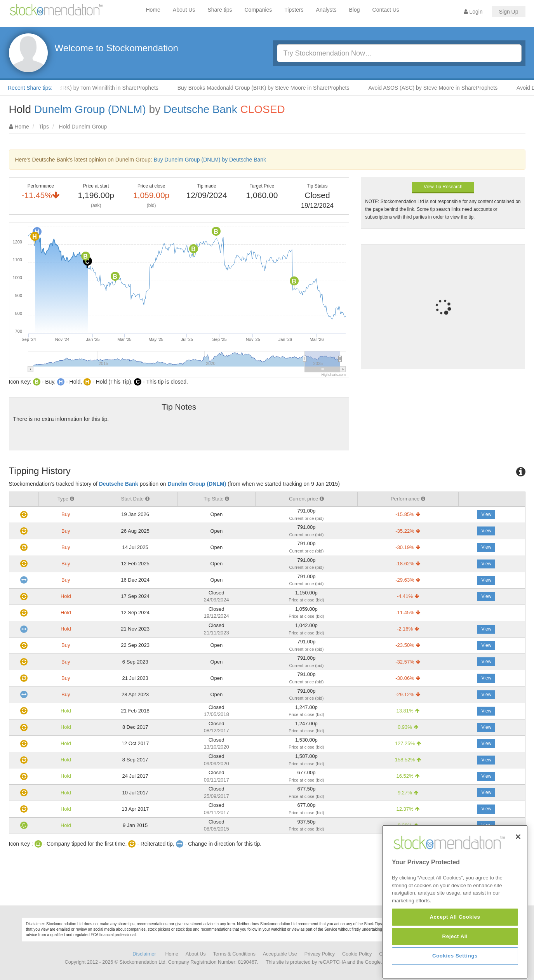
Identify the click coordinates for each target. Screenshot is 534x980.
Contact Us (386, 10)
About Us (184, 10)
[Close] (518, 869)
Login (473, 12)
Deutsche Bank (200, 109)
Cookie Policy (357, 954)
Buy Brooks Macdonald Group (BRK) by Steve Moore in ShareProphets (272, 88)
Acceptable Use (280, 954)
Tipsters (294, 10)
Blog (355, 10)
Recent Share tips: (30, 88)
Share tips (220, 10)
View (486, 514)
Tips (44, 127)
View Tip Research (443, 187)
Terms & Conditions (234, 954)
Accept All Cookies (455, 950)
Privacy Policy (320, 954)
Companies (258, 10)
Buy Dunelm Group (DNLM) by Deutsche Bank (210, 160)
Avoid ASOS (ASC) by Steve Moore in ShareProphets (441, 88)
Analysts (326, 10)
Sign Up (509, 12)
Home (153, 10)
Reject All (455, 969)
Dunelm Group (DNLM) (90, 109)
